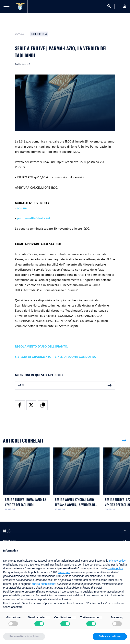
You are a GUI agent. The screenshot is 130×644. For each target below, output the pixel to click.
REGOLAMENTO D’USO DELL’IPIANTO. (41, 347)
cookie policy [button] (115, 568)
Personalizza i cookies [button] (24, 636)
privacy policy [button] (117, 561)
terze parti (64, 572)
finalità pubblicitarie (44, 584)
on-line (22, 208)
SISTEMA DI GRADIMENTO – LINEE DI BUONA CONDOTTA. (55, 357)
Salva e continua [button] (110, 636)
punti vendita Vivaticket (34, 218)
